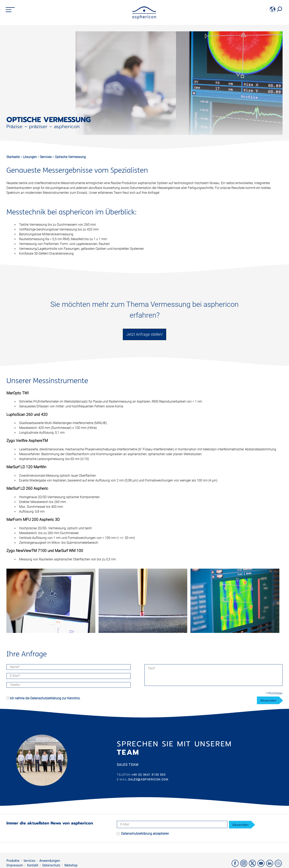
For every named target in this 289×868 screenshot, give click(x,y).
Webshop (71, 865)
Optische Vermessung (70, 157)
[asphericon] (144, 18)
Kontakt (33, 865)
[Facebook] (236, 866)
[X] (253, 866)
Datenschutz (51, 865)
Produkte (13, 861)
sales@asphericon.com (148, 779)
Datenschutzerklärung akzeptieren (145, 834)
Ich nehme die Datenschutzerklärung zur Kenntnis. (45, 698)
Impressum (15, 865)
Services (46, 157)
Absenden (268, 701)
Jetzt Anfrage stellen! (144, 334)
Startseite (13, 157)
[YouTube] (262, 866)
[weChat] (279, 866)
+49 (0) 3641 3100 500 (149, 775)
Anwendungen (50, 861)
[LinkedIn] (270, 866)
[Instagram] (245, 866)
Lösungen (30, 157)
